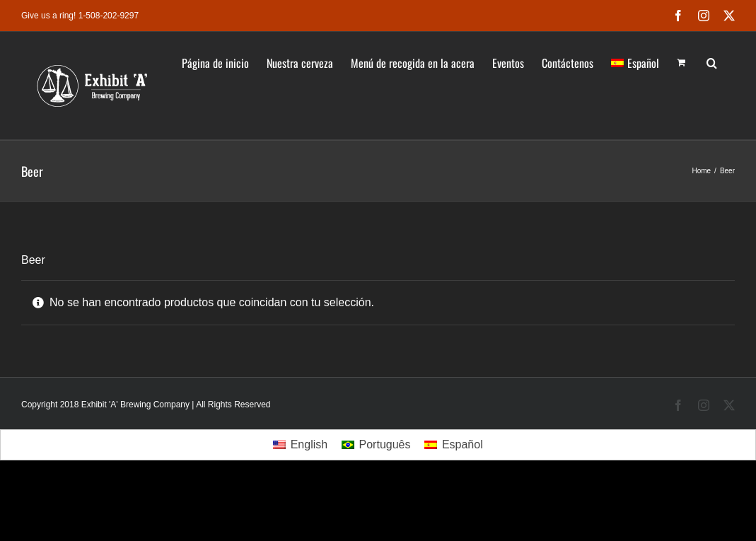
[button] (712, 62)
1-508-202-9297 (109, 16)
